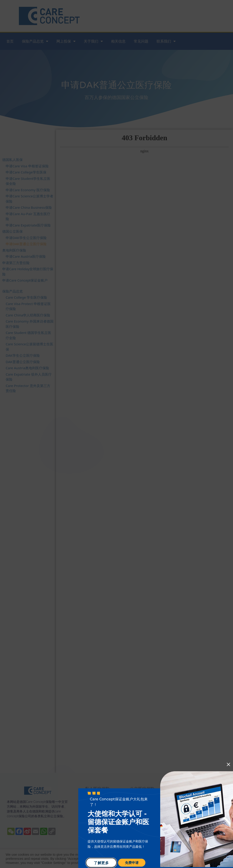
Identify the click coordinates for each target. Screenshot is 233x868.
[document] (116, 434)
